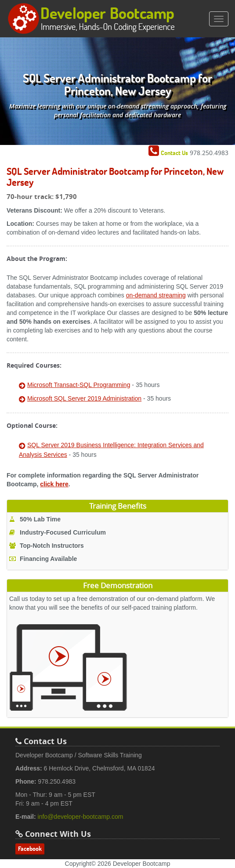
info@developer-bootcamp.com (81, 817)
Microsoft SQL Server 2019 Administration (84, 398)
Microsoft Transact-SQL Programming (79, 385)
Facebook (30, 849)
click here (54, 484)
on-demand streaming (156, 295)
